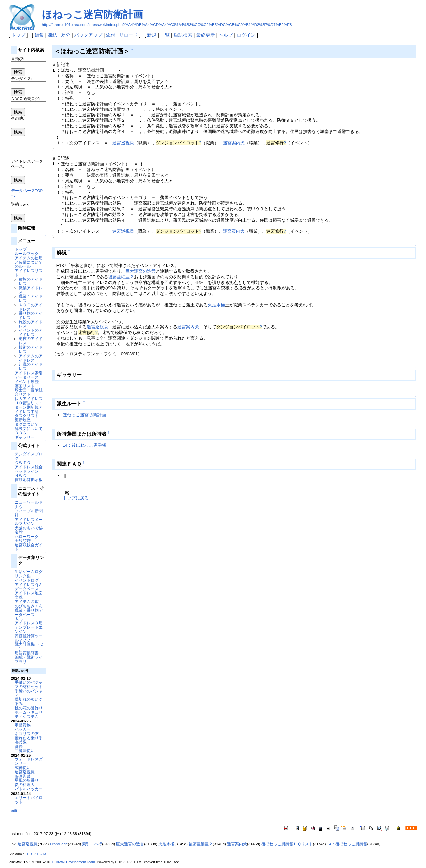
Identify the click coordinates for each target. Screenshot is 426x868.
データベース (27, 377)
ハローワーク (27, 536)
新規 (152, 35)
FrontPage (59, 844)
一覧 (165, 35)
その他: (17, 118)
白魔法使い (25, 750)
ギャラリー (25, 437)
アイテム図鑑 (27, 602)
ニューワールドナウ (29, 504)
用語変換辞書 (27, 653)
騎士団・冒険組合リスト (29, 392)
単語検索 (183, 35)
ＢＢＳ (21, 433)
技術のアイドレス (31, 349)
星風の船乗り (27, 780)
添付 (111, 35)
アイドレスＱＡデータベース (28, 587)
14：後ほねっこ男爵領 (84, 445)
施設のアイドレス (31, 324)
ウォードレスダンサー (29, 761)
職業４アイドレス (31, 298)
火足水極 (216, 305)
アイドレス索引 (29, 373)
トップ (18, 35)
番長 (19, 746)
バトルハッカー (29, 789)
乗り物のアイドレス (31, 315)
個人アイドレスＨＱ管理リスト (29, 401)
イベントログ (27, 580)
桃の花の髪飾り (29, 708)
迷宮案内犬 (234, 143)
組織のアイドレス (31, 366)
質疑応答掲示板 (29, 479)
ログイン (246, 35)
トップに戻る (76, 498)
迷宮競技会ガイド (29, 547)
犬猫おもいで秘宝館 (29, 530)
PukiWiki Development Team (74, 862)
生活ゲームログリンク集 (29, 574)
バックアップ (88, 35)
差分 (66, 35)
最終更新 (206, 35)
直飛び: (17, 58)
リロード (128, 35)
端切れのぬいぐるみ (29, 701)
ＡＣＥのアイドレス (31, 307)
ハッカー (23, 729)
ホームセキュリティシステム (29, 714)
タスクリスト (27, 416)
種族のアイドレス (31, 281)
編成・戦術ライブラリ (29, 659)
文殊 (19, 597)
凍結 (52, 35)
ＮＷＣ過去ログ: (25, 98)
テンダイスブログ (29, 456)
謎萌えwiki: (21, 204)
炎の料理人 (25, 785)
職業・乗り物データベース (29, 612)
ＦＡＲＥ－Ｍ (36, 854)
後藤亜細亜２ (121, 277)
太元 (19, 619)
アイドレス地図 (29, 593)
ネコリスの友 (27, 733)
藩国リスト (25, 386)
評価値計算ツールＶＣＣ (29, 638)
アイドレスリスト (29, 273)
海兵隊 (21, 742)
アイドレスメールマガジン (29, 522)
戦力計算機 (25, 644)
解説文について (29, 429)
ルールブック (27, 253)
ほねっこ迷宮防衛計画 (93, 14)
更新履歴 (23, 420)
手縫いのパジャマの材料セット (29, 684)
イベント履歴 (27, 382)
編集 (39, 35)
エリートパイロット (29, 800)
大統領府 (23, 541)
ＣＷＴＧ (23, 462)
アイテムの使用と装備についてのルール (29, 262)
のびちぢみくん (29, 606)
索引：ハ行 (92, 844)
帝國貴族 (23, 725)
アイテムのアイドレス (31, 358)
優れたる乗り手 (29, 738)
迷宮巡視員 (25, 772)
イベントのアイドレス (31, 332)
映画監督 (23, 776)
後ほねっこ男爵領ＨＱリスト (287, 844)
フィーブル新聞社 (29, 513)
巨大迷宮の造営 (141, 271)
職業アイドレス (31, 290)
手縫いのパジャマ (29, 693)
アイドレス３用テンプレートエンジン (29, 627)
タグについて (27, 424)
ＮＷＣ (21, 475)
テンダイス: (21, 78)
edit (14, 811)
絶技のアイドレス (31, 341)
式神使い (23, 768)
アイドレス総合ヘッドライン (29, 469)
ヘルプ (226, 35)
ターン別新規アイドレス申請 (29, 409)
